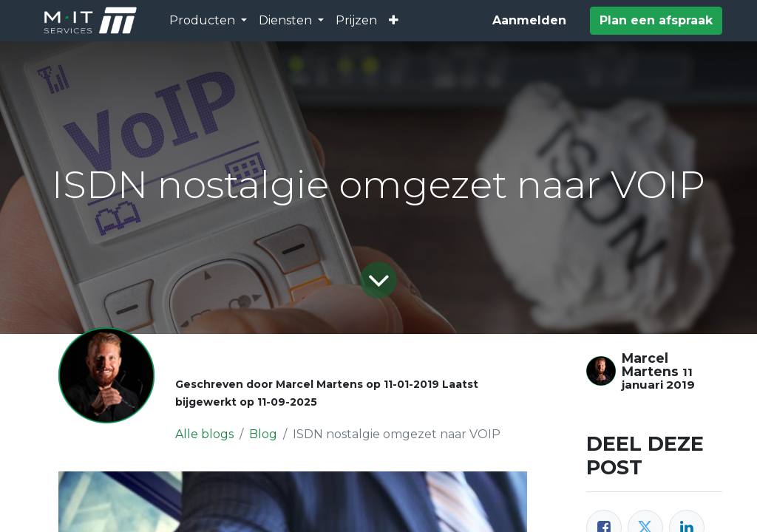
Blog (263, 434)
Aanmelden (529, 20)
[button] (394, 21)
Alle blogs (204, 434)
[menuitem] (356, 21)
